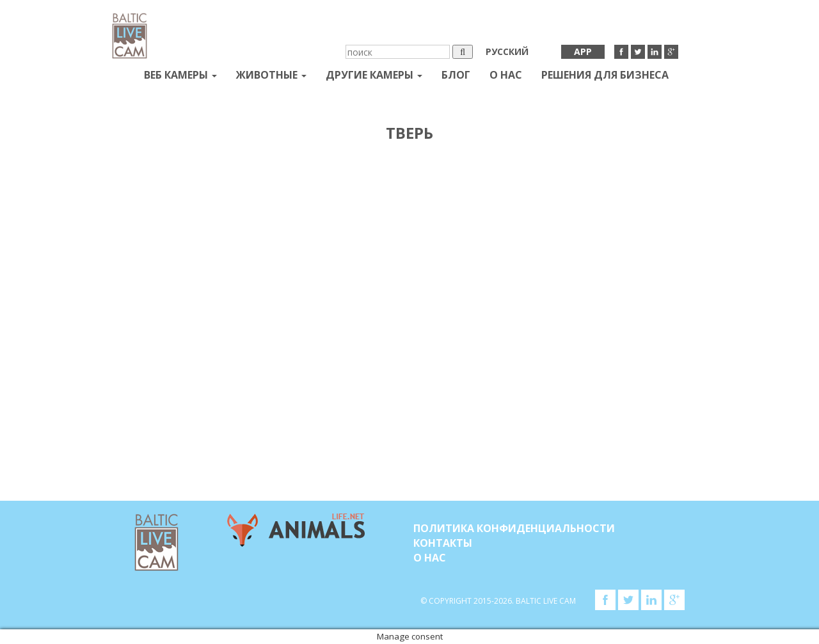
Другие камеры (374, 75)
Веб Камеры (180, 75)
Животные (271, 75)
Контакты (443, 543)
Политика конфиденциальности (514, 528)
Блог (456, 75)
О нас (506, 75)
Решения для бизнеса (605, 75)
